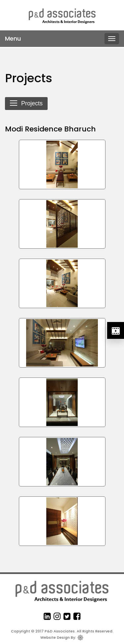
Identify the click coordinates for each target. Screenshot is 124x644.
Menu (13, 38)
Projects (26, 104)
